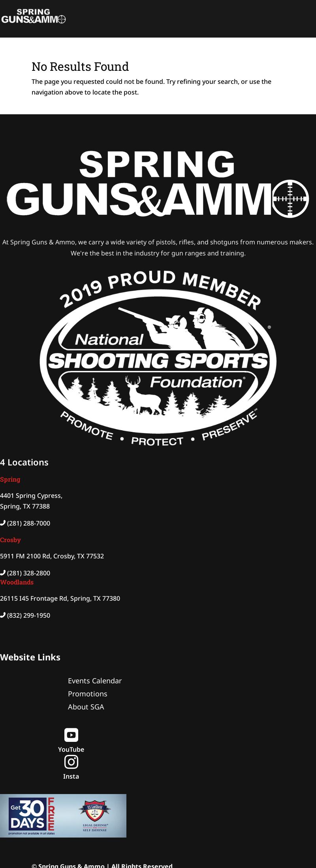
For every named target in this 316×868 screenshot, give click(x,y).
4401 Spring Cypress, (31, 495)
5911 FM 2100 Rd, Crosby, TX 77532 (52, 556)
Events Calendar (95, 681)
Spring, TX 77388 (25, 506)
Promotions (88, 694)
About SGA (86, 707)
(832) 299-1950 (29, 615)
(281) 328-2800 (29, 573)
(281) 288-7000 (29, 523)
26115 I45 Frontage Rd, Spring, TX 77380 (60, 598)
